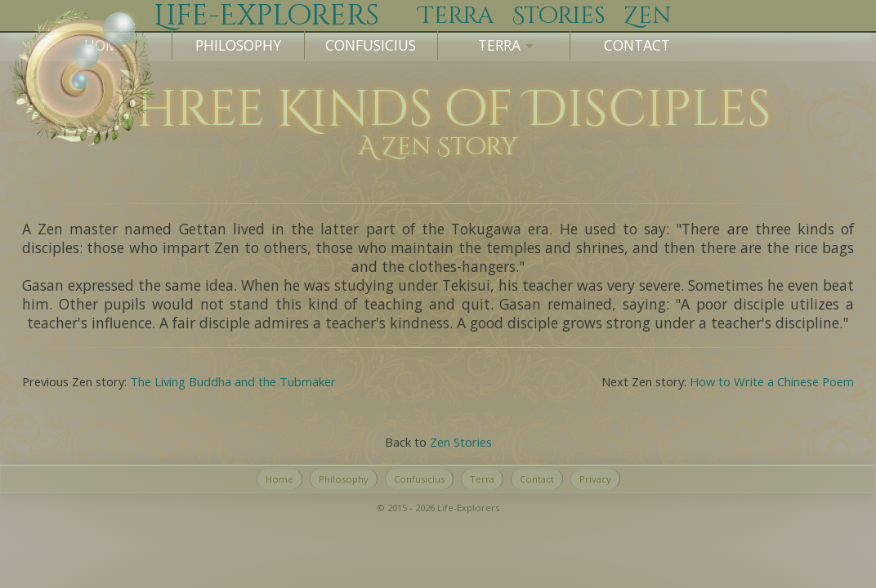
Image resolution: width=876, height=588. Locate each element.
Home (279, 479)
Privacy (595, 479)
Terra (482, 479)
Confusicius (371, 45)
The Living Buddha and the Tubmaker (233, 381)
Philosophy (238, 45)
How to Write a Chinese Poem (772, 381)
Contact (637, 45)
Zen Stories (461, 442)
